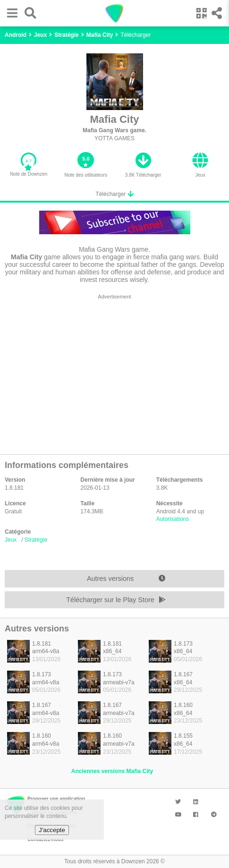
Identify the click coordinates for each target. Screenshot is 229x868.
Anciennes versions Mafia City (112, 771)
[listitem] (38, 654)
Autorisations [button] (173, 519)
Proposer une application (56, 799)
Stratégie (36, 540)
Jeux (11, 540)
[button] (10, 13)
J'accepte (52, 830)
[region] (114, 372)
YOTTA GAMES (114, 138)
